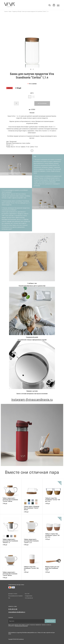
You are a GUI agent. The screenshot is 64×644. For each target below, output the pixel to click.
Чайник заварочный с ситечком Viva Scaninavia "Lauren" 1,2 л (31, 541)
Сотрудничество (29, 596)
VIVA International (29, 598)
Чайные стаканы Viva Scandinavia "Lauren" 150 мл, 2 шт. (52, 535)
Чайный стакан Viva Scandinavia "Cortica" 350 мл (31, 568)
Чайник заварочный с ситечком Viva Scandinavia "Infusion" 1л (10, 541)
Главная (6, 11)
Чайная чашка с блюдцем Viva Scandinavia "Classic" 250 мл (32, 508)
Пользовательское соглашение (15, 596)
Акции (10, 11)
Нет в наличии (42, 103)
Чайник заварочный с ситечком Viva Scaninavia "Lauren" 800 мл (10, 574)
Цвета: (32, 93)
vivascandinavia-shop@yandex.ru (17, 612)
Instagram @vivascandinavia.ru (32, 400)
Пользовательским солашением (21, 626)
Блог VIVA (27, 594)
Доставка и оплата (13, 594)
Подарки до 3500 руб (17, 11)
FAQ (9, 598)
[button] (31, 69)
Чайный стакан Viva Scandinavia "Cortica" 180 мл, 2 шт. (53, 500)
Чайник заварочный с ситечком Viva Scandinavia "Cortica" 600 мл (10, 500)
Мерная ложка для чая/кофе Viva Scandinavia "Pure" (52, 568)
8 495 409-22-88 (13, 609)
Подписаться (50, 621)
